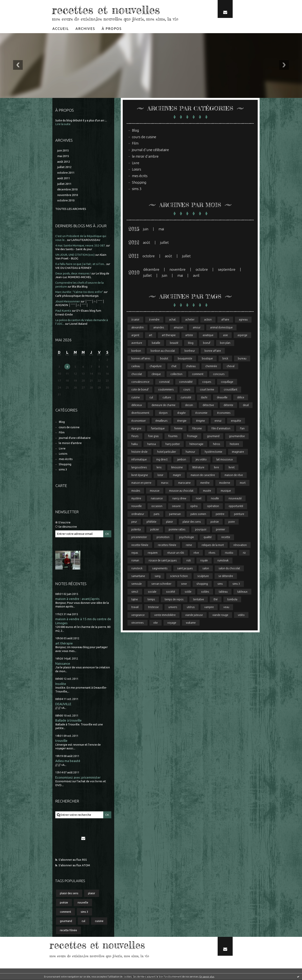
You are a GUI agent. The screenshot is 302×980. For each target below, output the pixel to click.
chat (174, 366)
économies (224, 413)
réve (196, 553)
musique (226, 491)
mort (243, 483)
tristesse (153, 608)
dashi (204, 397)
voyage (172, 623)
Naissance (63, 663)
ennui (218, 421)
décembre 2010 (67, 189)
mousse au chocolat (181, 491)
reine (189, 545)
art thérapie (64, 643)
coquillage (227, 382)
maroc (165, 483)
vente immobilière (165, 615)
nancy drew (179, 499)
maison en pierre (141, 483)
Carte (61, 486)
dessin (189, 405)
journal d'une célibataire (75, 438)
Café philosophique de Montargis (77, 296)
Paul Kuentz (63, 311)
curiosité (186, 397)
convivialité (186, 382)
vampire (209, 608)
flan (242, 429)
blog (191, 343)
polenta (136, 530)
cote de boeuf (140, 390)
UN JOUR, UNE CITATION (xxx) (75, 255)
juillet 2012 (64, 167)
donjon (163, 413)
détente (228, 405)
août (146, 242)
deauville (222, 397)
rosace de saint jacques (163, 561)
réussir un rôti (176, 553)
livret (232, 468)
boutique (207, 358)
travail (135, 608)
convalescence (140, 382)
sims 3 (63, 470)
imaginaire (238, 452)
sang (158, 576)
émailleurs (161, 421)
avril (196, 275)
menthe (205, 483)
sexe (184, 584)
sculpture (203, 576)
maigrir (177, 475)
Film (62, 432)
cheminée (211, 366)
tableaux (242, 592)
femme (178, 429)
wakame (191, 623)
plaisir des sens (69, 893)
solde (188, 592)
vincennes (138, 623)
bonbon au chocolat (163, 351)
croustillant (231, 390)
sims (220, 584)
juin (146, 229)
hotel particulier (167, 452)
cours (187, 390)
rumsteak (223, 561)
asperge (242, 335)
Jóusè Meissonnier (68, 301)
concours (219, 374)
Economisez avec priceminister (78, 777)
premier (221, 530)
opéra (194, 506)
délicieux (137, 405)
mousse (155, 491)
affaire (225, 320)
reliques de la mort (213, 545)
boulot (164, 358)
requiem (153, 553)
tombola (232, 600)
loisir (160, 475)
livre (216, 468)
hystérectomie (213, 452)
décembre (151, 270)
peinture (239, 514)
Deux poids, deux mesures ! (73, 273)
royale (204, 561)
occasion (157, 506)
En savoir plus (207, 977)
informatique (139, 460)
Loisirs (63, 454)
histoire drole (139, 452)
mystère (136, 499)
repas (135, 553)
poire (232, 522)
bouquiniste (185, 358)
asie (225, 335)
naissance (157, 499)
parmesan (175, 514)
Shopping (65, 464)
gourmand (66, 921)
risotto (229, 553)
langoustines (139, 468)
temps (151, 600)
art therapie (169, 335)
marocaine (184, 483)
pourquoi (201, 530)
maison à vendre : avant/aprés (78, 599)
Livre (62, 448)
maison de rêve (234, 475)
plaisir (92, 893)
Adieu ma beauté (68, 761)
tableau (223, 592)
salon (206, 569)
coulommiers (166, 390)
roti (189, 561)
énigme (200, 421)
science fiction (179, 576)
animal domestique (221, 327)
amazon (178, 327)
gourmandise (237, 436)
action (208, 320)
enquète (236, 421)
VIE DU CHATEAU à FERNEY (73, 268)
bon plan (225, 343)
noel (199, 499)
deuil (246, 405)
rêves (212, 553)
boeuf (207, 343)
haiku (135, 444)
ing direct (162, 460)
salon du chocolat (229, 569)
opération (213, 506)
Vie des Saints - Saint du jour (74, 249)
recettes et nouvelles (106, 10)
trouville (61, 741)
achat (172, 320)
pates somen (198, 514)
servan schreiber (161, 584)
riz (244, 553)
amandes (159, 327)
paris (157, 514)
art (151, 335)
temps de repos (174, 600)
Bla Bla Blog (80, 286)
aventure (137, 343)
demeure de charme (164, 405)
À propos (112, 28)
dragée (181, 413)
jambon (182, 460)
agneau (243, 320)
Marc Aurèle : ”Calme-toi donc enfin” (79, 292)
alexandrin (138, 327)
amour (197, 327)
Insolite (61, 684)
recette (226, 538)
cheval (231, 366)
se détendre (226, 576)
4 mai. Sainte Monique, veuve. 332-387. (80, 245)
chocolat (137, 374)
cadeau (136, 366)
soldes (205, 592)
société (171, 592)
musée (207, 491)
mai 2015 (63, 156)
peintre (220, 514)
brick (225, 358)
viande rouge (220, 615)
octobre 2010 (66, 200)
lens (159, 468)
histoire (234, 444)
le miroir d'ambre (70, 443)
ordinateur (138, 514)
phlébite (151, 522)
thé (216, 600)
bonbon (136, 351)
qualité (208, 538)
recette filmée (68, 930)
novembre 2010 (68, 195)
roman (135, 561)
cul (83, 921)
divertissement (140, 413)
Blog (62, 422)
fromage (192, 436)
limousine (177, 468)
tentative (199, 600)
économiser (139, 421)
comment (65, 912)
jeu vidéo (201, 460)
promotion (163, 538)
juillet (164, 242)
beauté (174, 343)
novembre (177, 270)
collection (176, 374)
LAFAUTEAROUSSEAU (86, 240)
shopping (202, 584)
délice (241, 397)
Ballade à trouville (68, 720)
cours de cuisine (69, 427)
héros (217, 444)
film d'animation (221, 429)
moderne (225, 483)
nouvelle (83, 903)
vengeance (138, 615)
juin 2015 (63, 150)
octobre (149, 256)
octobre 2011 (66, 173)
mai (161, 229)
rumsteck (137, 569)
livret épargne (140, 475)
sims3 (135, 592)
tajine (135, 600)
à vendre (154, 320)
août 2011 (64, 178)
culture (167, 397)
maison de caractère (203, 475)
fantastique (158, 429)
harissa (152, 444)
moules (136, 491)
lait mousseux (225, 460)
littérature (198, 468)
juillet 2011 (64, 184)
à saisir (135, 320)
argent (135, 335)
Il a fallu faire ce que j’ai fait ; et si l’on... (80, 264)
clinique (156, 374)
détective (208, 405)
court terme (207, 390)
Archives (85, 28)
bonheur (190, 351)
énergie (182, 421)
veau (226, 608)
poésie (64, 903)
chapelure (156, 366)
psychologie (187, 538)
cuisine (99, 921)
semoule (137, 584)
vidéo (241, 615)
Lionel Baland (78, 324)
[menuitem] (61, 28)
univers (173, 608)
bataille (156, 343)
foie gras (153, 436)
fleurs (135, 436)
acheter (190, 320)
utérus (191, 608)
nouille (215, 499)
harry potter (173, 444)
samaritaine (138, 576)
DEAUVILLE (63, 704)
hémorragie (196, 444)
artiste (189, 335)
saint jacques (185, 569)
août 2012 (64, 161)
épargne (136, 429)
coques (207, 382)
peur (134, 522)
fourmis (173, 436)
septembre (227, 270)
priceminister (139, 538)
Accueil (61, 28)
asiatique (208, 335)
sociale (152, 592)
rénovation (240, 545)
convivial (164, 382)
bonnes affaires (141, 358)
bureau (242, 358)
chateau (191, 366)
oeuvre (176, 506)
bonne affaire (213, 351)
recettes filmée (167, 545)
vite (156, 623)
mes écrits (66, 459)
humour (190, 452)
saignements (160, 569)
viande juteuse (194, 615)
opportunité (236, 506)
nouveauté (235, 499)
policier (155, 530)
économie (201, 413)
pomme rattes (177, 530)
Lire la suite (63, 124)
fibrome (197, 429)
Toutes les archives (71, 209)
